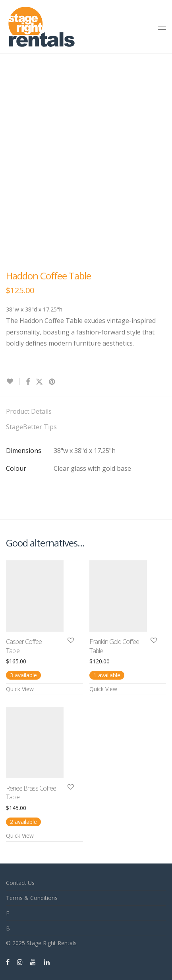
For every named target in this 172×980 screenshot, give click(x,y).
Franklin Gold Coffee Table (114, 646)
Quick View (20, 689)
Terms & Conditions (32, 898)
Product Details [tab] (29, 411)
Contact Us (20, 883)
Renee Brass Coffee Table (31, 793)
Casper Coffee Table (24, 646)
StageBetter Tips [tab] (31, 427)
